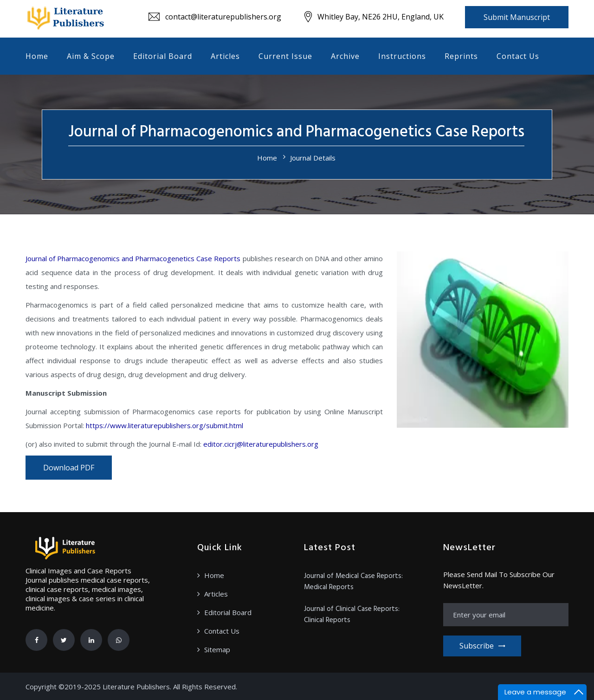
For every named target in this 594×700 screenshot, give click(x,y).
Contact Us (518, 56)
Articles (225, 56)
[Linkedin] (91, 640)
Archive (345, 56)
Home (37, 56)
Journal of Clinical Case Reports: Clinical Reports (352, 615)
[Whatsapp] (119, 640)
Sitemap (217, 649)
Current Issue (285, 56)
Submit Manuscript (517, 17)
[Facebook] (36, 640)
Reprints (461, 56)
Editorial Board (163, 56)
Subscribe (482, 646)
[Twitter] (64, 640)
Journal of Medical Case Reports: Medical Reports (353, 582)
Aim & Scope (91, 56)
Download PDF (69, 468)
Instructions (402, 56)
